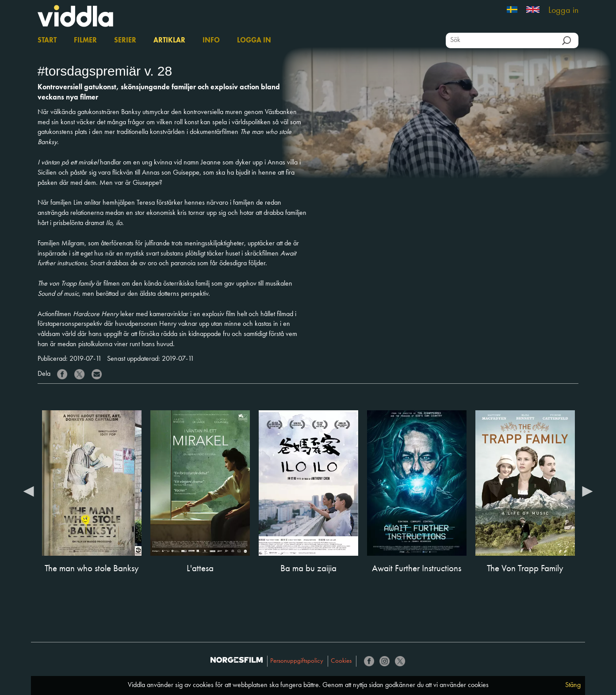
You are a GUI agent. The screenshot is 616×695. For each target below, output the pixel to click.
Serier (125, 41)
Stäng (573, 685)
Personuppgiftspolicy (297, 661)
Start (47, 41)
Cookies (341, 661)
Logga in (563, 11)
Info (211, 41)
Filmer (85, 41)
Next (587, 491)
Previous (29, 491)
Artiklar (169, 41)
